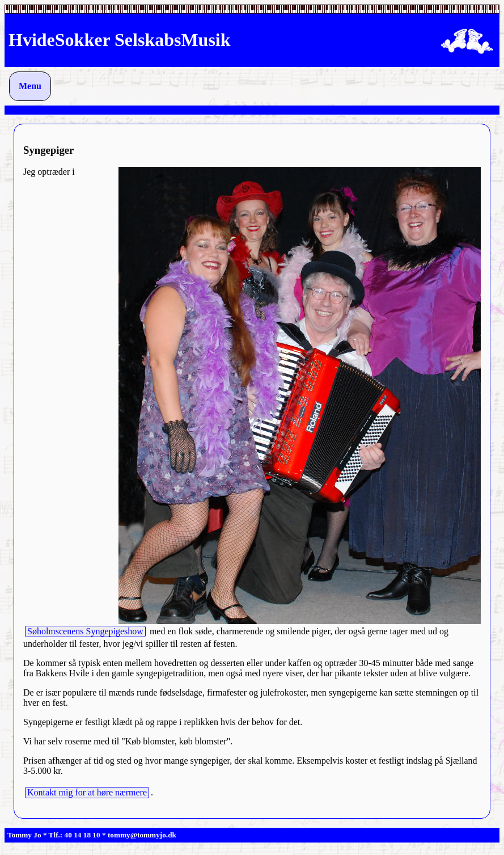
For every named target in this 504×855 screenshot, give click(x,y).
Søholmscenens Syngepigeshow (85, 631)
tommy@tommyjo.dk (142, 835)
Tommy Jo (24, 835)
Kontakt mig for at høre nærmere (87, 792)
